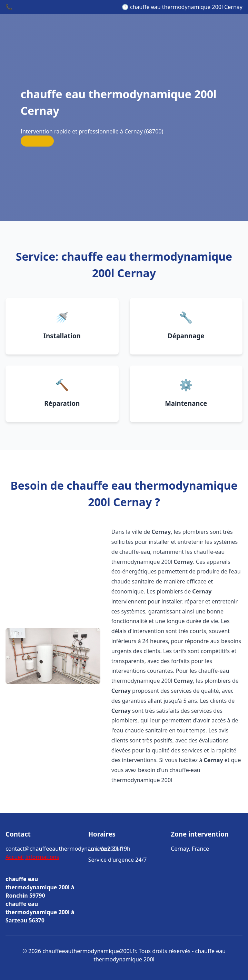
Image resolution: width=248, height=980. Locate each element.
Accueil (15, 857)
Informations (42, 857)
